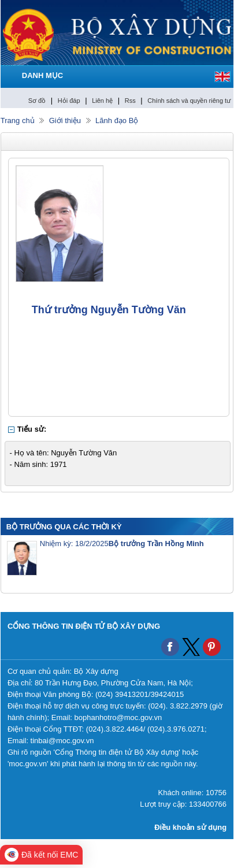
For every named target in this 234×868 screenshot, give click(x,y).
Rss (130, 101)
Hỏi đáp (69, 101)
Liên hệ (102, 101)
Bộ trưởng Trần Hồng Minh (156, 544)
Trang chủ (18, 120)
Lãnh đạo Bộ (117, 120)
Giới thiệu (65, 120)
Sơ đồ (37, 101)
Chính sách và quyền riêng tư (189, 101)
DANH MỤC (42, 75)
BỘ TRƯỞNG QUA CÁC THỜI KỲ (64, 527)
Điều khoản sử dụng (190, 827)
